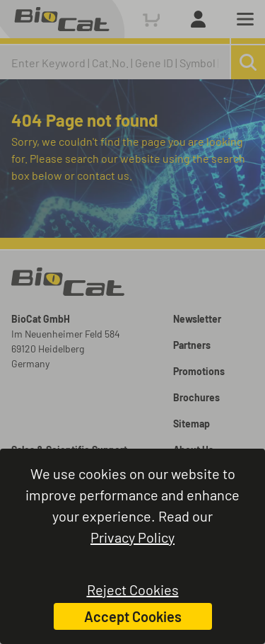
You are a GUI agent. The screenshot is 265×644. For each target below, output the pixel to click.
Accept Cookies (133, 616)
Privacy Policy (132, 537)
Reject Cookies (133, 590)
